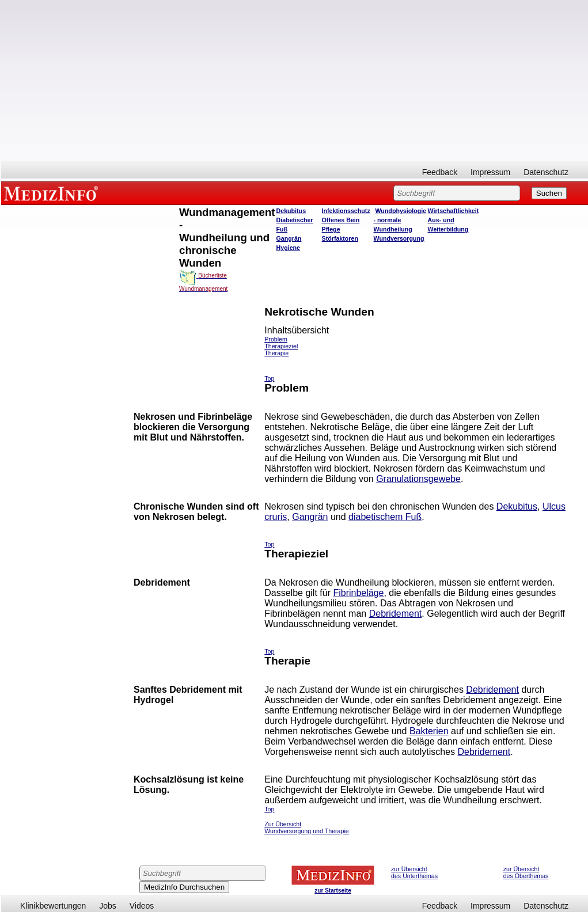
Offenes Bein (341, 220)
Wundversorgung (399, 238)
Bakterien (429, 731)
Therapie (276, 353)
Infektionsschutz (346, 211)
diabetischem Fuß (385, 517)
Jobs (108, 906)
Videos (142, 906)
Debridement (396, 614)
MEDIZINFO (53, 193)
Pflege (331, 229)
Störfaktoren (340, 238)
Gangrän (289, 238)
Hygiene (288, 248)
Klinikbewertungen (53, 906)
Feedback (440, 172)
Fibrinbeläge (358, 593)
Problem (276, 339)
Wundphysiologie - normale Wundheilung (400, 220)
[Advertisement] (295, 81)
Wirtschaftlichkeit (454, 211)
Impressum (490, 172)
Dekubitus (291, 211)
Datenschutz (546, 172)
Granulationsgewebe (418, 479)
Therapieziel (281, 346)
